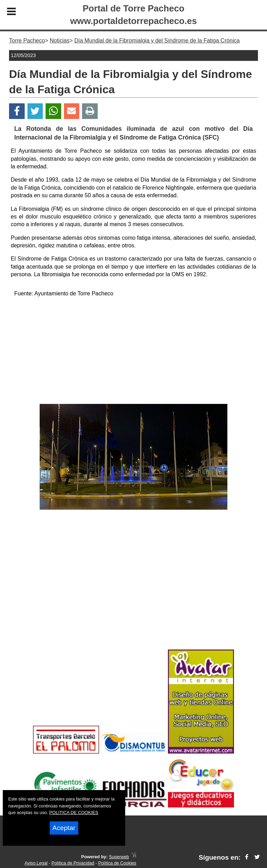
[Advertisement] (133, 352)
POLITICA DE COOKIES (74, 813)
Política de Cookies (117, 863)
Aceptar (64, 828)
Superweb (119, 857)
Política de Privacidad (73, 863)
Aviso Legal (36, 863)
